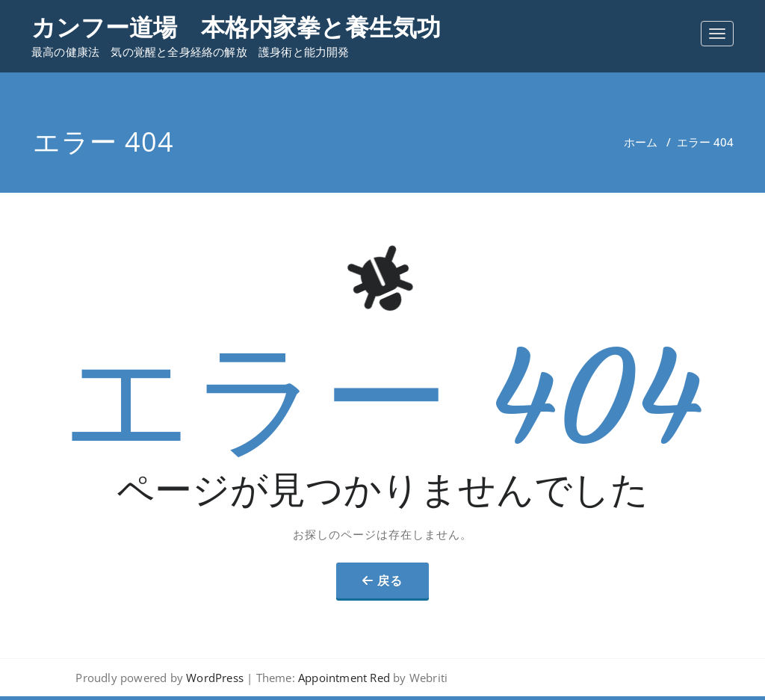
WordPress (215, 678)
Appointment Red (343, 678)
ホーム (641, 142)
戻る (390, 580)
